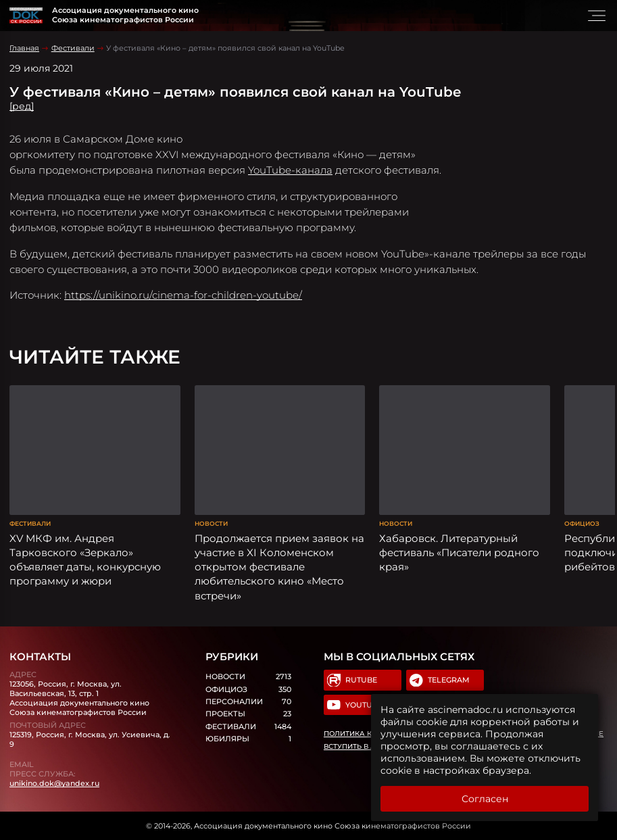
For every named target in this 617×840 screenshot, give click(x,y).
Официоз (582, 523)
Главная (24, 48)
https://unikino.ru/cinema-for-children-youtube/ (183, 295)
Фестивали (73, 48)
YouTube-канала (290, 170)
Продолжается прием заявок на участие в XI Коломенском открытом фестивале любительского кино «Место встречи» (279, 567)
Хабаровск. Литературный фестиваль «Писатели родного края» (459, 553)
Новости (211, 523)
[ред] (22, 106)
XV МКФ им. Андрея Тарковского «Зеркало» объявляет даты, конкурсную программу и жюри (85, 560)
